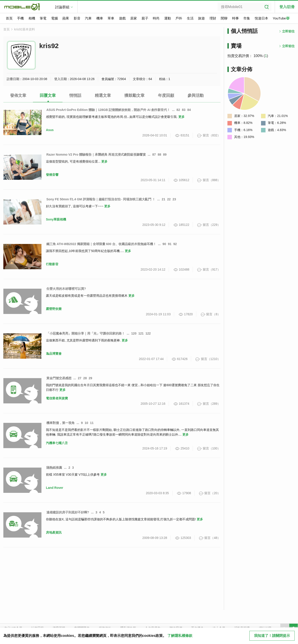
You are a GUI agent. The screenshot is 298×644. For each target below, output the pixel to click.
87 (154, 155)
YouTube (281, 19)
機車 (100, 18)
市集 (247, 18)
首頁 (9, 18)
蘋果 (66, 18)
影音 (77, 18)
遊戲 (122, 18)
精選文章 (103, 95)
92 (175, 244)
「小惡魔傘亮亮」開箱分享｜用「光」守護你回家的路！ (86, 333)
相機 (32, 18)
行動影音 (52, 264)
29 (91, 378)
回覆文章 (48, 95)
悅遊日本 (261, 18)
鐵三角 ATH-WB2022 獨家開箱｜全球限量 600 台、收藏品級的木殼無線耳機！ (101, 244)
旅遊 (201, 18)
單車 (111, 18)
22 (169, 199)
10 (86, 423)
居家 (134, 18)
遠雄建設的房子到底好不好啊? (68, 512)
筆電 (43, 18)
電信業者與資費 (57, 398)
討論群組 (62, 7)
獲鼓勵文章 (134, 95)
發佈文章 (18, 95)
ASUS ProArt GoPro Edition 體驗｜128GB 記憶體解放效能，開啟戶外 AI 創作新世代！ (108, 110)
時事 (235, 18)
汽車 (88, 18)
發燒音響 (52, 175)
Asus (50, 130)
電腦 (54, 18)
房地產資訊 (54, 532)
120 (134, 333)
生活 (190, 18)
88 (160, 155)
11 (92, 423)
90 (164, 244)
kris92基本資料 (25, 29)
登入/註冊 (287, 7)
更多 (181, 117)
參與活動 (196, 95)
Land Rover (55, 488)
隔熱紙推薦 (54, 468)
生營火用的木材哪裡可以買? (66, 289)
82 (178, 110)
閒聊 (224, 18)
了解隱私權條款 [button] (180, 636)
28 (85, 378)
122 (148, 333)
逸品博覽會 (54, 354)
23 (174, 199)
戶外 (179, 18)
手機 (20, 18)
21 (164, 199)
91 (170, 244)
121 (141, 333)
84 (189, 110)
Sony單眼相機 (56, 219)
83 (184, 110)
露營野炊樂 (54, 309)
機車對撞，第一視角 (60, 423)
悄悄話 (75, 95)
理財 (213, 18)
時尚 (156, 18)
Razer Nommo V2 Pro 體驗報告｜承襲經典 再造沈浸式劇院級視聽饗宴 (96, 155)
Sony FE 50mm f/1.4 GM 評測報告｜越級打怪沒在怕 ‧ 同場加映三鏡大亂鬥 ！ (101, 199)
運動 (168, 18)
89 (165, 155)
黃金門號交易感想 (59, 378)
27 (80, 378)
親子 (145, 18)
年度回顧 (166, 95)
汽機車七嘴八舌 (57, 443)
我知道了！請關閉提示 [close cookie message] (272, 636)
